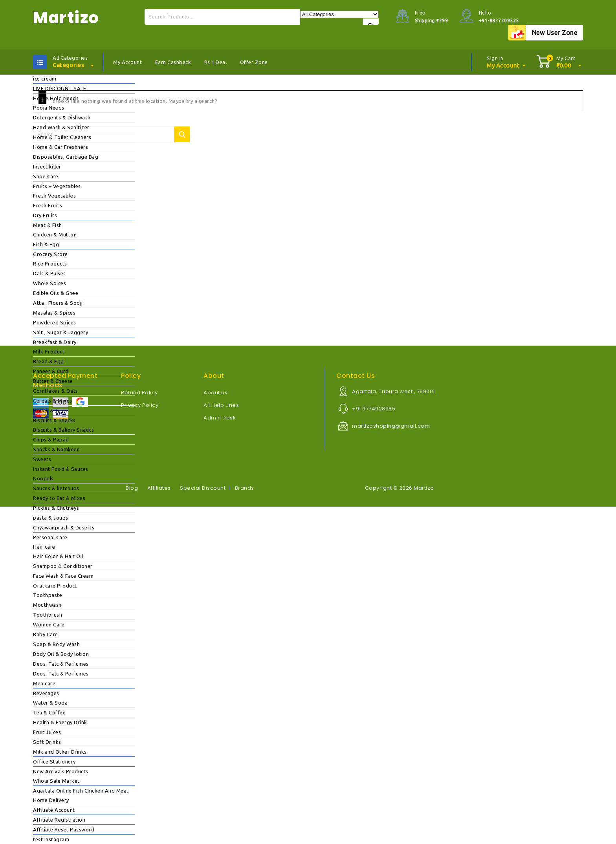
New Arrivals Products (61, 771)
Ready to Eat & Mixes (59, 498)
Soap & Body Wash (56, 644)
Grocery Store (50, 254)
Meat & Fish (48, 225)
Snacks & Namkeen (56, 449)
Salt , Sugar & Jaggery (60, 332)
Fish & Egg (46, 244)
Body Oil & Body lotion (61, 654)
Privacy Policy (140, 405)
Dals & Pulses (49, 273)
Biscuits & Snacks (54, 420)
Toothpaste (48, 595)
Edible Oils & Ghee (56, 293)
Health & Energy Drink (60, 722)
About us (215, 393)
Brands (245, 488)
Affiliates (159, 488)
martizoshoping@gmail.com (391, 426)
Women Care (49, 624)
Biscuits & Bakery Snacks (63, 430)
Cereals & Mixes (53, 401)
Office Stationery (54, 762)
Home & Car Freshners (60, 147)
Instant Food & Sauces (61, 469)
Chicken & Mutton (55, 234)
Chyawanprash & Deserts (64, 527)
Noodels (43, 478)
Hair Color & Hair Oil (58, 556)
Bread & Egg (49, 361)
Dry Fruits (45, 215)
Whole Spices (49, 283)
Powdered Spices (55, 322)
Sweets (42, 459)
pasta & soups (51, 518)
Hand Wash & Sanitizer (61, 127)
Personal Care (50, 537)
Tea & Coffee (49, 712)
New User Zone (555, 33)
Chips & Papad (51, 439)
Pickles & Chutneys (56, 508)
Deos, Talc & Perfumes (61, 664)
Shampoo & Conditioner (63, 566)
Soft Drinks (47, 742)
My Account (127, 62)
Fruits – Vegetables (57, 186)
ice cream (45, 79)
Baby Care (46, 634)
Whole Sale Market (56, 781)
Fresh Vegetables (54, 196)
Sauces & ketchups (56, 488)
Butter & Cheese (53, 381)
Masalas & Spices (54, 313)
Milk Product (49, 352)
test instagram (51, 839)
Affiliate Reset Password (64, 829)
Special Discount (203, 488)
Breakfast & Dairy (55, 342)
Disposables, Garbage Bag (66, 157)
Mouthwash (47, 605)
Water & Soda (50, 703)
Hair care (44, 547)
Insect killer (47, 167)
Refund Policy (139, 393)
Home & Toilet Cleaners (62, 137)
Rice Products (50, 264)
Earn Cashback (173, 62)
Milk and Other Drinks (60, 752)
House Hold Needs (56, 98)
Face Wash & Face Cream (63, 576)
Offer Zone (254, 62)
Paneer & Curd (51, 371)
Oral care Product (55, 586)
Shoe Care (46, 176)
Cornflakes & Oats (56, 391)
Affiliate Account (54, 810)
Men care (44, 683)
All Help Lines (221, 405)
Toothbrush (48, 615)
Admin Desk (220, 418)
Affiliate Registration (59, 820)
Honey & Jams (50, 410)
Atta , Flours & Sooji (58, 303)
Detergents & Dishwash (62, 117)
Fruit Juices (47, 732)
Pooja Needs (49, 108)
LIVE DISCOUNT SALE (60, 88)
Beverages (46, 693)
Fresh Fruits (48, 205)
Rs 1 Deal (216, 62)
